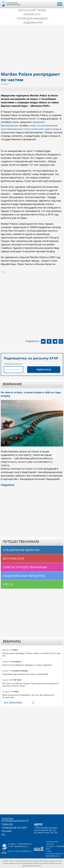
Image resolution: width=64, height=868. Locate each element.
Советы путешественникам (25, 567)
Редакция (7, 824)
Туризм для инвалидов (32, 18)
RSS (3, 835)
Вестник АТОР (14, 559)
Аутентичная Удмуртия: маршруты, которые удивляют (27, 665)
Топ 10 (8, 584)
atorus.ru (26, 866)
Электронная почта (12, 364)
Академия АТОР (33, 23)
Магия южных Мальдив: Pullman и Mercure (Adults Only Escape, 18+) (31, 654)
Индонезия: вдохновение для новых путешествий (25, 674)
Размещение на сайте (14, 828)
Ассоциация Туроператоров (13, 4)
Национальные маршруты (24, 576)
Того (4, 272)
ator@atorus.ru (21, 846)
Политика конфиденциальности (15, 820)
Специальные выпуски (21, 550)
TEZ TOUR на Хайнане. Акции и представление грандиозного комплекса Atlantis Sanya (30, 685)
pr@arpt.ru (26, 851)
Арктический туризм (32, 10)
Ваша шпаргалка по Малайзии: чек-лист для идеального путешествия (28, 696)
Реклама (7, 831)
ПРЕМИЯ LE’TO (32, 14)
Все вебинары (13, 703)
